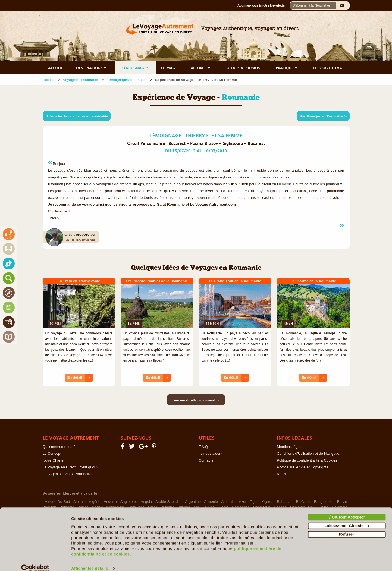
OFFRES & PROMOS (243, 68)
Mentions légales (291, 447)
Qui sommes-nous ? (59, 447)
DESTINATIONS (92, 68)
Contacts (206, 460)
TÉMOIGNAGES (135, 68)
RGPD (282, 474)
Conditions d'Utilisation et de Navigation (309, 454)
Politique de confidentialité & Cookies (307, 460)
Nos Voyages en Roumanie (323, 116)
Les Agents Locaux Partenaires (68, 474)
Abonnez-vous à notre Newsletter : (264, 5)
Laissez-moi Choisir (347, 518)
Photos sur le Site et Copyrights (302, 467)
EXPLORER (200, 68)
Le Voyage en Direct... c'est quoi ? (70, 467)
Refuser (347, 526)
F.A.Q (203, 447)
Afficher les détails (90, 560)
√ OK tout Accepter (346, 509)
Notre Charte (53, 460)
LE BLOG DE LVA (328, 68)
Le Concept (52, 454)
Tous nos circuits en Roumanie (196, 400)
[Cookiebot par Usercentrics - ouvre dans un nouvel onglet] (35, 560)
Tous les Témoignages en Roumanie (77, 116)
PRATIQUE (287, 68)
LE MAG (168, 68)
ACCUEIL (56, 68)
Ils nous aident (211, 454)
